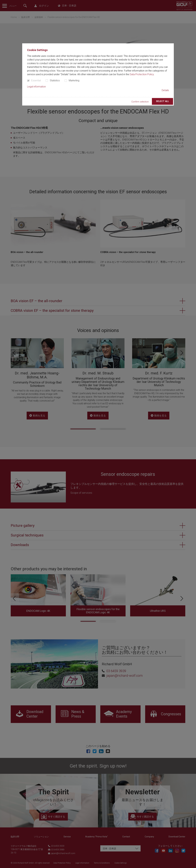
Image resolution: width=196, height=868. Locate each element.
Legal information (36, 87)
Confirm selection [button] (140, 102)
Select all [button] (162, 101)
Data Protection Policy (142, 74)
